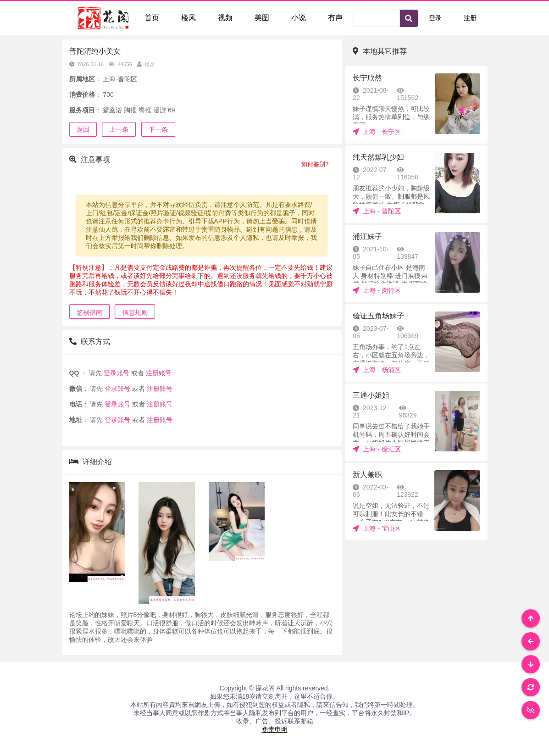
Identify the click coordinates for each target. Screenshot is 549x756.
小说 (299, 18)
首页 (152, 18)
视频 (225, 18)
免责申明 (275, 729)
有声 (335, 18)
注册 (470, 18)
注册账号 (158, 373)
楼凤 (189, 18)
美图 (262, 18)
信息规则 (135, 312)
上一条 (119, 129)
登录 (435, 18)
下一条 (158, 129)
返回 (83, 129)
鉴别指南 (89, 312)
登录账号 (116, 373)
